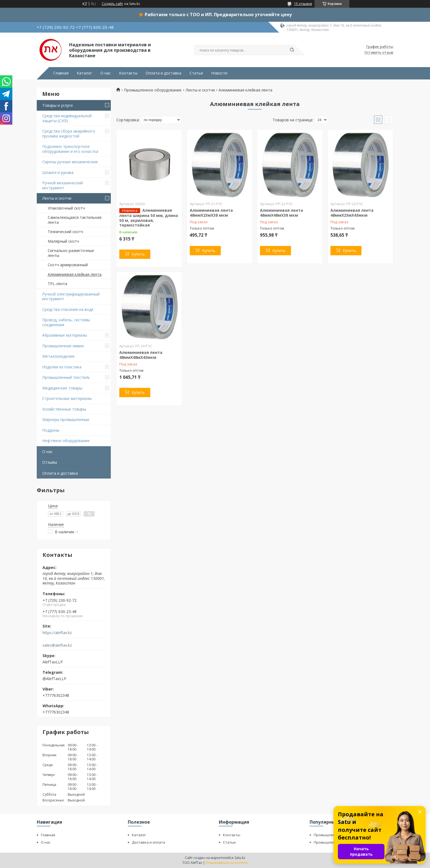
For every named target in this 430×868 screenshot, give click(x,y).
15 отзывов (303, 4)
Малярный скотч (63, 241)
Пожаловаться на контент (227, 863)
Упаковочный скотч (66, 208)
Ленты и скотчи (57, 198)
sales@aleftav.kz (57, 645)
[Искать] (292, 50)
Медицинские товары (62, 388)
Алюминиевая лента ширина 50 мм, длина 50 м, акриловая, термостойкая (149, 218)
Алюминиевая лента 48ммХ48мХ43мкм (141, 355)
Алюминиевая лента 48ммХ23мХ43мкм (352, 213)
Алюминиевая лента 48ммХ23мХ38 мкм (211, 213)
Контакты (128, 73)
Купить (138, 254)
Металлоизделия (58, 356)
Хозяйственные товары (64, 409)
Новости (219, 73)
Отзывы (50, 462)
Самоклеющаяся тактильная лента (75, 220)
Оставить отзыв (379, 53)
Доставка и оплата (148, 842)
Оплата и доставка (163, 73)
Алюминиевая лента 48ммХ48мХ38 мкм (282, 213)
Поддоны (51, 430)
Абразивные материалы (65, 335)
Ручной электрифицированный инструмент (71, 297)
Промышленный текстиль (66, 377)
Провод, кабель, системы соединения (66, 322)
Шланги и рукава (58, 172)
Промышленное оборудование (153, 90)
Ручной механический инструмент (63, 185)
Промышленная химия (63, 346)
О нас (106, 73)
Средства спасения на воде (68, 309)
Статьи (196, 73)
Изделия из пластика (62, 367)
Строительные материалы (67, 398)
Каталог (84, 73)
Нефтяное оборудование (66, 441)
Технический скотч (65, 232)
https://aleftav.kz (57, 633)
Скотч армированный (68, 265)
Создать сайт (112, 4)
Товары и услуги (57, 105)
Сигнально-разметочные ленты (71, 253)
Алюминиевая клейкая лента (75, 274)
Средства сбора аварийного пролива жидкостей (69, 134)
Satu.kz (240, 858)
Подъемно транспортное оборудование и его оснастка (70, 149)
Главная (61, 73)
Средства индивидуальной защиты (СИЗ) (67, 118)
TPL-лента (57, 284)
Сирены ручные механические (70, 162)
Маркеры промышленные (66, 419)
